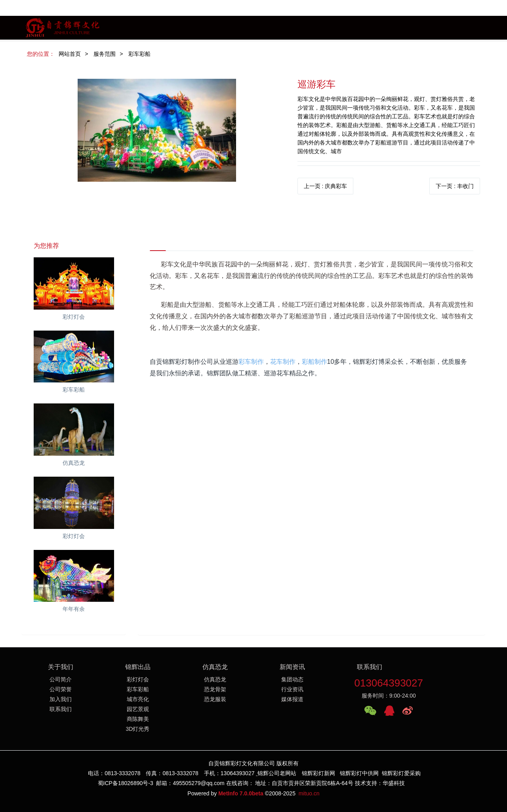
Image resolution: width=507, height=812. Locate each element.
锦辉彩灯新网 (318, 773)
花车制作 (283, 362)
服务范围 (105, 54)
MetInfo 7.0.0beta (241, 793)
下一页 (455, 186)
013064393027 (389, 683)
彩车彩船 (139, 54)
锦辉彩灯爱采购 (401, 773)
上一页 (326, 186)
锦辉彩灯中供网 (359, 773)
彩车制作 (251, 362)
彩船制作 (314, 362)
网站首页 (70, 54)
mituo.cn (309, 793)
